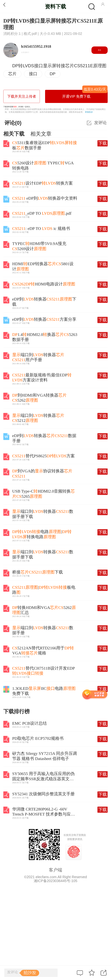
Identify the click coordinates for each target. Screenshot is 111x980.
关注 (99, 50)
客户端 (56, 870)
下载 (103, 143)
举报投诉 (89, 112)
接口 (33, 74)
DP (53, 74)
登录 (15, 107)
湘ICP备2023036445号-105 (56, 881)
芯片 (12, 74)
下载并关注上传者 (22, 96)
